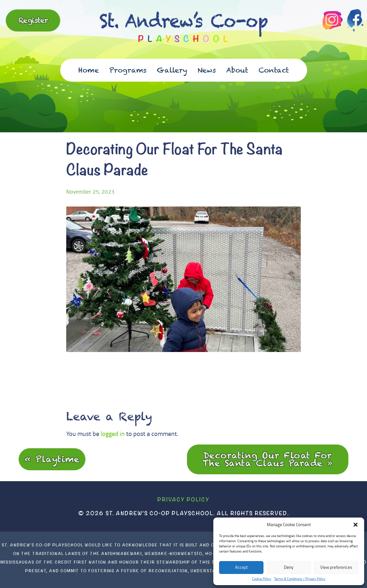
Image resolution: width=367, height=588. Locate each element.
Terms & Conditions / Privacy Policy (300, 579)
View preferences (336, 567)
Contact (274, 70)
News (207, 70)
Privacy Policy (183, 499)
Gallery (172, 70)
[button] (356, 525)
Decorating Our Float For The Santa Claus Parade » (268, 459)
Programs (128, 70)
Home (89, 70)
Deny (289, 567)
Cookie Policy (262, 579)
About (237, 70)
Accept (241, 567)
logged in (113, 433)
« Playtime (52, 459)
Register (33, 20)
